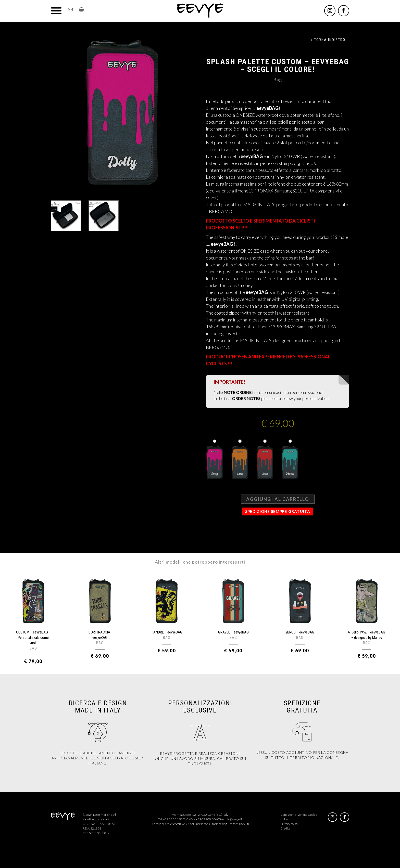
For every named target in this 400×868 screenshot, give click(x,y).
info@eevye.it (233, 819)
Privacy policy (289, 824)
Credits (285, 828)
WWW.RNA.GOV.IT (183, 824)
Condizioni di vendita (294, 815)
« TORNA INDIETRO (328, 40)
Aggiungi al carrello (278, 499)
